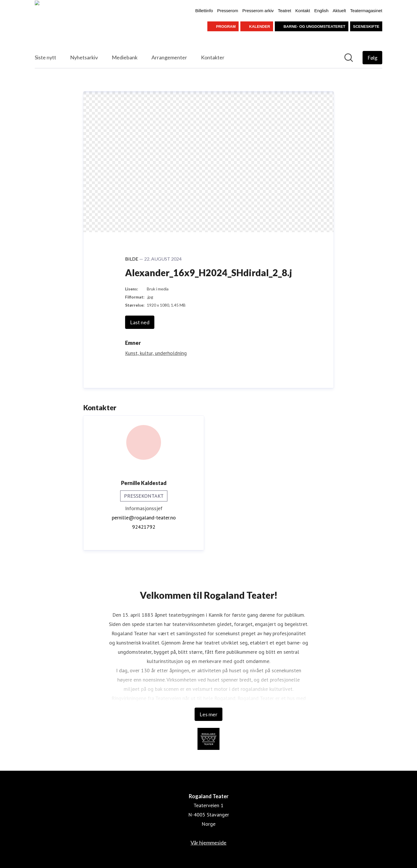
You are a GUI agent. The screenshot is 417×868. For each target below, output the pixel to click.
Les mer (209, 714)
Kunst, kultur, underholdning (156, 353)
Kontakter (213, 57)
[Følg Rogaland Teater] (372, 58)
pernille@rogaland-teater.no (144, 518)
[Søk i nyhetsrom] (349, 58)
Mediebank (125, 57)
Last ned (140, 322)
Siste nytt (45, 57)
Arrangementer (169, 57)
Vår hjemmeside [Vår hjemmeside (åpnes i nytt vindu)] (209, 843)
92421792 (144, 527)
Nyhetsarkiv (84, 57)
